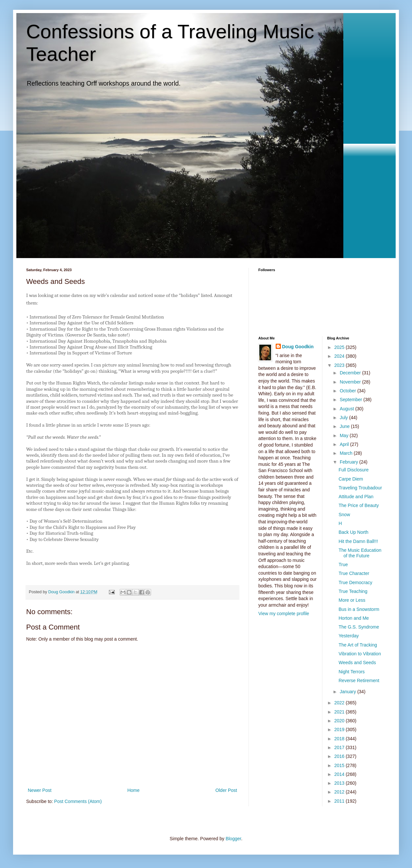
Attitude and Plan (356, 497)
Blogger (233, 839)
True (343, 565)
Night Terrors (352, 672)
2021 (340, 712)
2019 (340, 729)
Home (133, 790)
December (351, 373)
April (345, 444)
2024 (340, 356)
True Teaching (353, 591)
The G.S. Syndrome (359, 627)
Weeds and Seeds (357, 663)
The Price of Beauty (359, 505)
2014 (340, 774)
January (349, 692)
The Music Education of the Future (360, 553)
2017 (340, 747)
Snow (344, 515)
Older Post (226, 790)
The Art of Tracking (358, 645)
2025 (340, 347)
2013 (340, 783)
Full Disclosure (353, 470)
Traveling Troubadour (360, 488)
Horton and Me (354, 618)
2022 (340, 703)
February (350, 462)
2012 (340, 792)
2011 (340, 801)
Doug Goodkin (298, 347)
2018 (340, 739)
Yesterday (349, 636)
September (352, 400)
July (344, 418)
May (345, 435)
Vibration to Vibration (360, 654)
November (351, 382)
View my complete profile (284, 614)
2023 (340, 365)
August (347, 409)
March (347, 453)
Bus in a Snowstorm (359, 609)
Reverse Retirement (359, 680)
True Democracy (355, 582)
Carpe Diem (351, 479)
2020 (340, 721)
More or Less (352, 600)
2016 (340, 756)
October (349, 391)
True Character (354, 573)
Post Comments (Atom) (78, 801)
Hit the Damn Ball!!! (358, 541)
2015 (340, 765)
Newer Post (40, 790)
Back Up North (353, 532)
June (345, 426)
